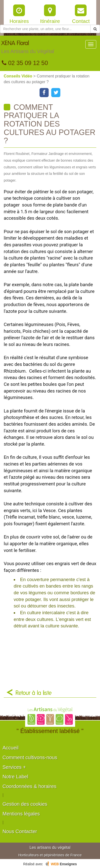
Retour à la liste (34, 693)
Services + (14, 767)
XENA (28, 48)
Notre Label (15, 777)
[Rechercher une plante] (45, 29)
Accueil (10, 748)
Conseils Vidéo (19, 76)
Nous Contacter (20, 831)
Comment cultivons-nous (30, 757)
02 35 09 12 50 (25, 63)
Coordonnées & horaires (29, 786)
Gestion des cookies (25, 804)
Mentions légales (21, 814)
